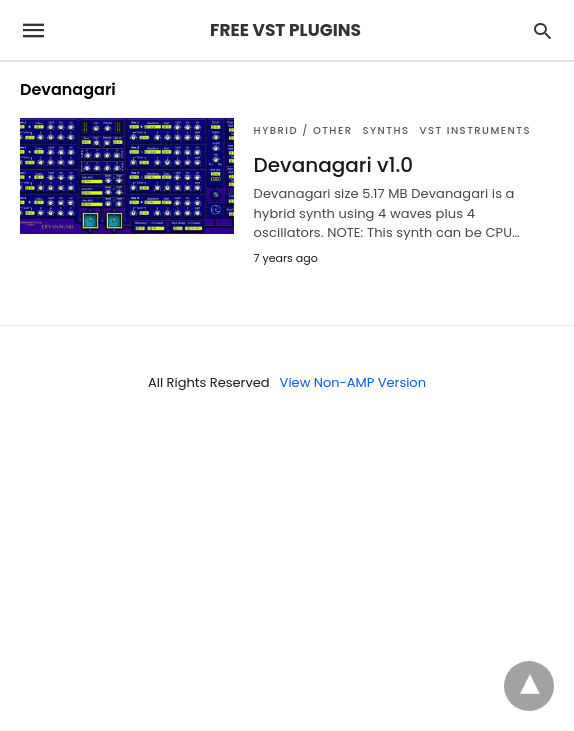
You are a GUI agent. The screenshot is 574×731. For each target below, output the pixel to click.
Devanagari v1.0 (334, 165)
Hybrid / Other (303, 130)
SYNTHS (385, 130)
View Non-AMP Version (353, 382)
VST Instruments (475, 130)
